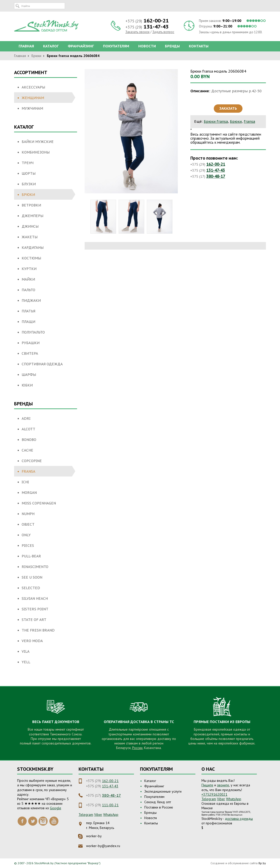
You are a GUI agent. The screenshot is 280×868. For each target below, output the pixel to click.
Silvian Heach (35, 598)
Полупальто (33, 332)
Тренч (28, 163)
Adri (26, 418)
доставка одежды (239, 819)
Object (28, 524)
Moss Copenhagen (39, 503)
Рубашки (31, 343)
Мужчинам (32, 108)
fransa (28, 471)
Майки (28, 279)
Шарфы (29, 375)
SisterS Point (35, 609)
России (137, 748)
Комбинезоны (36, 152)
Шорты (29, 173)
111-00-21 (110, 805)
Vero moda (32, 641)
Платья (28, 311)
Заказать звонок (137, 32)
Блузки (29, 184)
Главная (26, 46)
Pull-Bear (31, 556)
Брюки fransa (216, 122)
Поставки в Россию (159, 807)
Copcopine (32, 461)
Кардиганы (33, 248)
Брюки (36, 56)
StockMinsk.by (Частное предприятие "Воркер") (67, 863)
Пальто (28, 290)
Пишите (207, 785)
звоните (223, 785)
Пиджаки (31, 301)
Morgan (29, 493)
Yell (26, 662)
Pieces (28, 546)
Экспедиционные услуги (163, 791)
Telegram (86, 815)
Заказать (228, 108)
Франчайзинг (81, 46)
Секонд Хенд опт (158, 802)
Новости (147, 46)
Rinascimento (35, 567)
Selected (31, 588)
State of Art (34, 620)
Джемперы (32, 216)
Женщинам (33, 98)
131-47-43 (216, 170)
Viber (98, 815)
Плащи (28, 322)
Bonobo (29, 440)
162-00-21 (216, 164)
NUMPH (28, 514)
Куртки (29, 269)
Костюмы (31, 258)
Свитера (30, 353)
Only (26, 535)
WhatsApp (111, 815)
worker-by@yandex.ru (103, 846)
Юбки (27, 385)
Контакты (199, 46)
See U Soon (32, 577)
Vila (26, 651)
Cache (27, 450)
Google (56, 808)
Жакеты (30, 237)
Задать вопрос (163, 32)
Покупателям (116, 46)
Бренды (172, 46)
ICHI (25, 482)
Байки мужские (38, 142)
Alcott (28, 429)
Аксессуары (33, 87)
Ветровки (31, 205)
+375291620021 (214, 794)
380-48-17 (216, 176)
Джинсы (30, 226)
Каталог (51, 46)
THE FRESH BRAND (38, 630)
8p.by (262, 863)
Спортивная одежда (42, 364)
